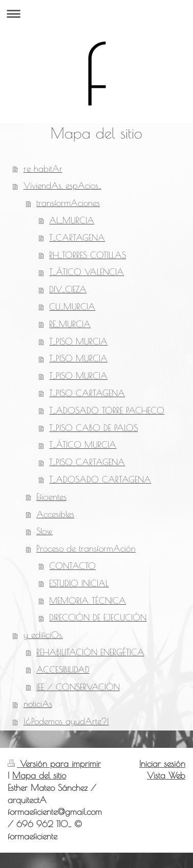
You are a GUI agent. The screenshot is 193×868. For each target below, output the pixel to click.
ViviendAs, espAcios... (62, 186)
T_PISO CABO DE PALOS (93, 428)
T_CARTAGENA (77, 238)
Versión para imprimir (54, 764)
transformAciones (68, 203)
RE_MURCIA (70, 324)
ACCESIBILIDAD (63, 670)
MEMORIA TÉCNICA (88, 601)
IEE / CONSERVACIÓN (78, 687)
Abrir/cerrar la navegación (97, 14)
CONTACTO (72, 566)
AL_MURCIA (72, 220)
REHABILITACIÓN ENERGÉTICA (90, 652)
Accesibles (55, 514)
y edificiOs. (43, 635)
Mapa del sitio (39, 775)
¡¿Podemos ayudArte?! (66, 721)
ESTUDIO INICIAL (79, 583)
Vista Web (166, 775)
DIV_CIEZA (68, 289)
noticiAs (38, 704)
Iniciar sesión (162, 764)
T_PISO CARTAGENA (87, 393)
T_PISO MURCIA (78, 341)
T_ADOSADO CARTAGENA (100, 479)
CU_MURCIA (72, 307)
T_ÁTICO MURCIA (83, 445)
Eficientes (51, 497)
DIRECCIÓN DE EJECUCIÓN (98, 618)
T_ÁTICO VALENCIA (87, 272)
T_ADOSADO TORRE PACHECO (107, 410)
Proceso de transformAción (86, 549)
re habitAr (43, 169)
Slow (45, 531)
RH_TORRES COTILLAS (88, 255)
